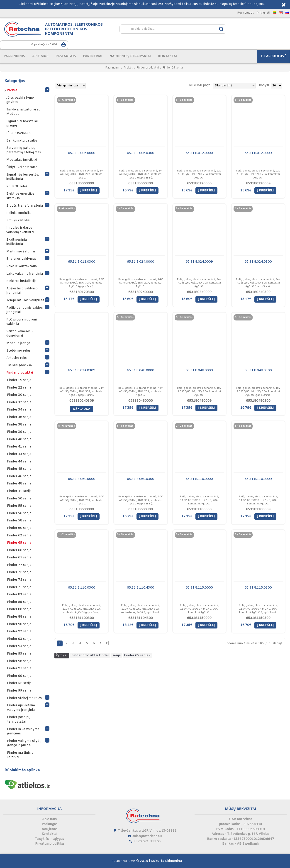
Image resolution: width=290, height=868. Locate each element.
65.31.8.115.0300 (258, 588)
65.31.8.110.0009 (258, 479)
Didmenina (173, 861)
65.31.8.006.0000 (82, 153)
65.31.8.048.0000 (141, 370)
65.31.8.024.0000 (141, 262)
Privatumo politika (49, 844)
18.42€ (128, 625)
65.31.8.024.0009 (199, 262)
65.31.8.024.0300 (258, 262)
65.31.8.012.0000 (199, 153)
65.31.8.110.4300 (141, 588)
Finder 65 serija (173, 68)
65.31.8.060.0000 (82, 479)
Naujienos (50, 829)
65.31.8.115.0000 (199, 588)
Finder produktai (148, 68)
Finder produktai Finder (90, 656)
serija (117, 656)
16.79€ (128, 191)
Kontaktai (49, 834)
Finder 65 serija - (137, 656)
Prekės (128, 68)
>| (107, 643)
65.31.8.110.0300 (82, 588)
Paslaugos (50, 824)
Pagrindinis (112, 68)
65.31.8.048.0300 (258, 370)
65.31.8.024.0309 (82, 370)
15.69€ (187, 191)
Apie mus (49, 819)
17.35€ (69, 191)
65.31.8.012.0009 (258, 153)
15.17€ (69, 299)
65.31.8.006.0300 (141, 153)
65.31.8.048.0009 (199, 370)
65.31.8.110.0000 (199, 479)
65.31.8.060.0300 (141, 479)
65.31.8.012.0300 (82, 262)
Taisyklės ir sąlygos (49, 839)
